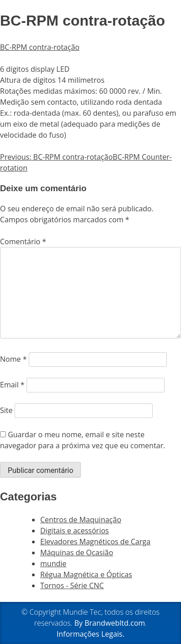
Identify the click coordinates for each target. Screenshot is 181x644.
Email (12, 385)
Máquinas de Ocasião (77, 553)
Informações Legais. (90, 634)
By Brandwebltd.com (109, 623)
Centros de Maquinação (81, 520)
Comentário (23, 241)
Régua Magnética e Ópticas (86, 574)
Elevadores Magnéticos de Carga (95, 542)
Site (6, 410)
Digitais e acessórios (75, 531)
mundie (53, 563)
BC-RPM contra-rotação (40, 47)
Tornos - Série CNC (72, 585)
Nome (13, 359)
